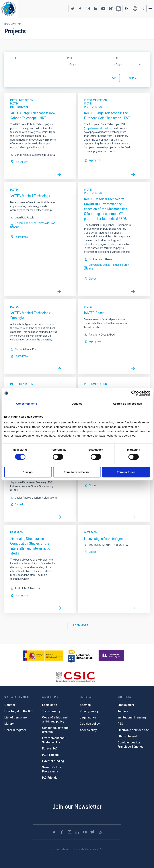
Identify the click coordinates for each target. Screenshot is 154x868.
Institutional (19, 107)
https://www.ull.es (112, 656)
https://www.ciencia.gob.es (43, 656)
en (127, 9)
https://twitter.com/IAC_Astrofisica (73, 9)
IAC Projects (50, 755)
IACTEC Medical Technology (30, 196)
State (116, 58)
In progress (21, 162)
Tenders (123, 711)
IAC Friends (50, 778)
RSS (120, 724)
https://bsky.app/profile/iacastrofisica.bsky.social (111, 9)
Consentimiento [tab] (27, 404)
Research (17, 532)
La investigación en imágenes (105, 539)
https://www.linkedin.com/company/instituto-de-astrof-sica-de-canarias (95, 9)
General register (15, 730)
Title (13, 58)
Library (9, 724)
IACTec (14, 104)
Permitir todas (126, 472)
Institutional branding (132, 717)
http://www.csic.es (75, 677)
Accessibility (88, 730)
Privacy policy (89, 711)
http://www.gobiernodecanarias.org (80, 656)
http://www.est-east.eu (98, 128)
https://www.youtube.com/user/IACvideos (103, 9)
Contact (10, 705)
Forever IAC (50, 748)
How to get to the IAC (18, 711)
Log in (135, 9)
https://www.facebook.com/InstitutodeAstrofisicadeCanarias (80, 9)
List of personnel (16, 717)
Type (70, 58)
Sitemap (85, 705)
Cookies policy (90, 724)
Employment (126, 705)
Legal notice (88, 717)
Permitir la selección (77, 472)
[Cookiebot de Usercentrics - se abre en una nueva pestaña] (134, 393)
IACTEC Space (94, 313)
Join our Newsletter (77, 807)
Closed (93, 279)
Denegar (28, 472)
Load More (81, 625)
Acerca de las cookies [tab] (127, 404)
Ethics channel (127, 736)
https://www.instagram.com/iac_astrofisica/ (88, 9)
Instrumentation (22, 100)
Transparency (51, 711)
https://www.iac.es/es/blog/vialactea (118, 9)
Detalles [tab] (77, 404)
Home (7, 24)
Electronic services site (133, 730)
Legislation (50, 705)
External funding (53, 761)
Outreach (91, 532)
